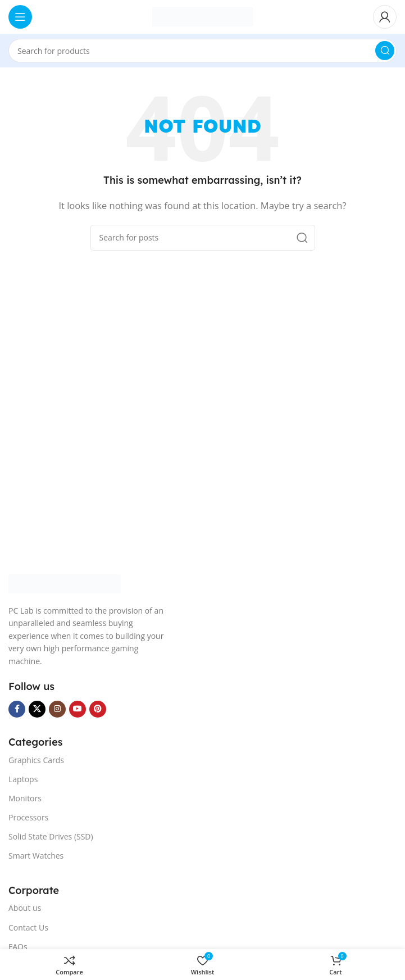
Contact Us (28, 927)
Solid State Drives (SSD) (51, 836)
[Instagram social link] (57, 709)
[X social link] (37, 709)
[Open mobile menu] (20, 17)
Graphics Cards (36, 760)
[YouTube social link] (78, 709)
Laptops (23, 779)
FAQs (18, 947)
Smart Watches (36, 856)
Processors (28, 817)
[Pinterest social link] (98, 709)
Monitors (25, 798)
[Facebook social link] (17, 709)
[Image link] (65, 583)
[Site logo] (203, 16)
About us (25, 908)
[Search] (202, 51)
